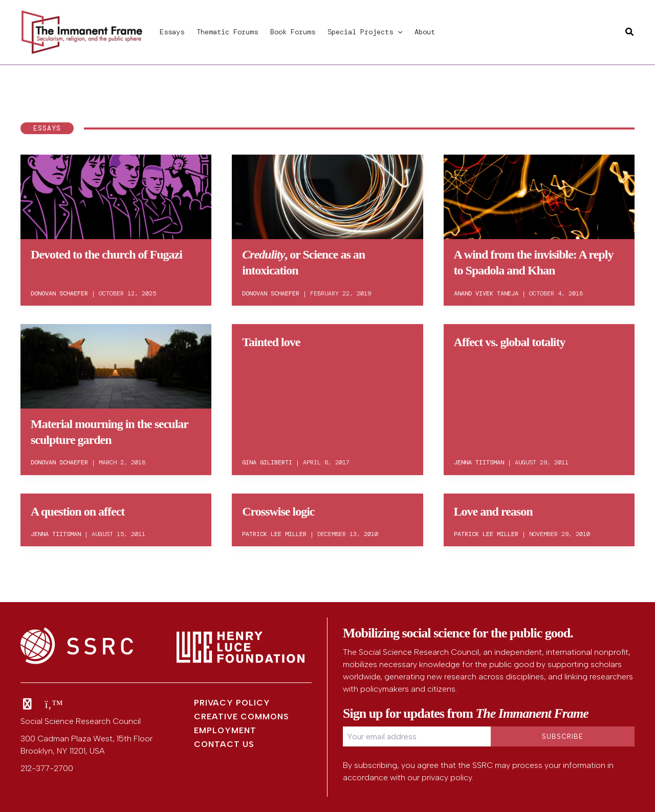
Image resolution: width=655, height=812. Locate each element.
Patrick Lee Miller (274, 534)
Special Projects (365, 32)
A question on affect (78, 511)
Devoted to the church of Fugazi (106, 254)
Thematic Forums (227, 32)
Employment (225, 730)
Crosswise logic (278, 511)
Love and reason (493, 511)
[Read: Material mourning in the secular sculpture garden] (116, 365)
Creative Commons (242, 717)
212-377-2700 (47, 768)
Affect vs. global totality (510, 342)
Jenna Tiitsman (479, 462)
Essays (172, 32)
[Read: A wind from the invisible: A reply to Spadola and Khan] (539, 195)
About (425, 32)
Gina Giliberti (267, 462)
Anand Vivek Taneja (486, 293)
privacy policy (447, 777)
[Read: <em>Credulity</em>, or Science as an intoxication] (327, 195)
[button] (398, 32)
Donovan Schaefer (59, 293)
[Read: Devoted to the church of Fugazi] (116, 195)
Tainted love (271, 342)
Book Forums (293, 32)
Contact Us (224, 744)
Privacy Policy (232, 703)
